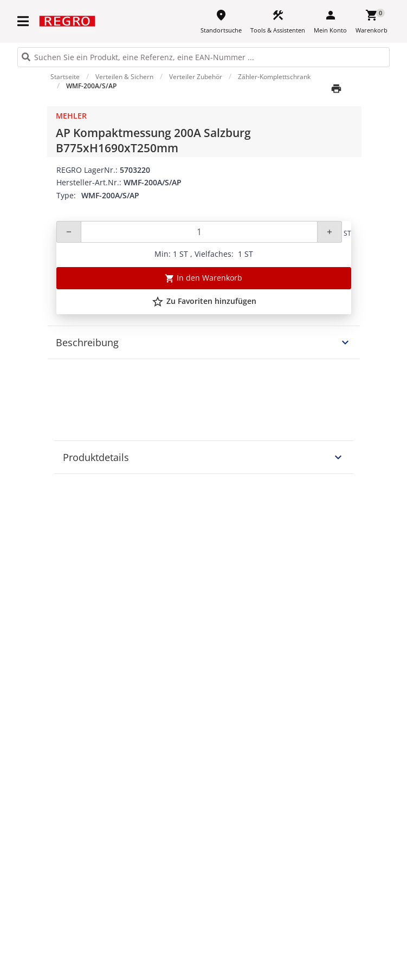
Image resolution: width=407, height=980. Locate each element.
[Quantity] (199, 232)
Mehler (71, 116)
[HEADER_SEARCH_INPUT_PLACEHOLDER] (203, 57)
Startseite (65, 77)
